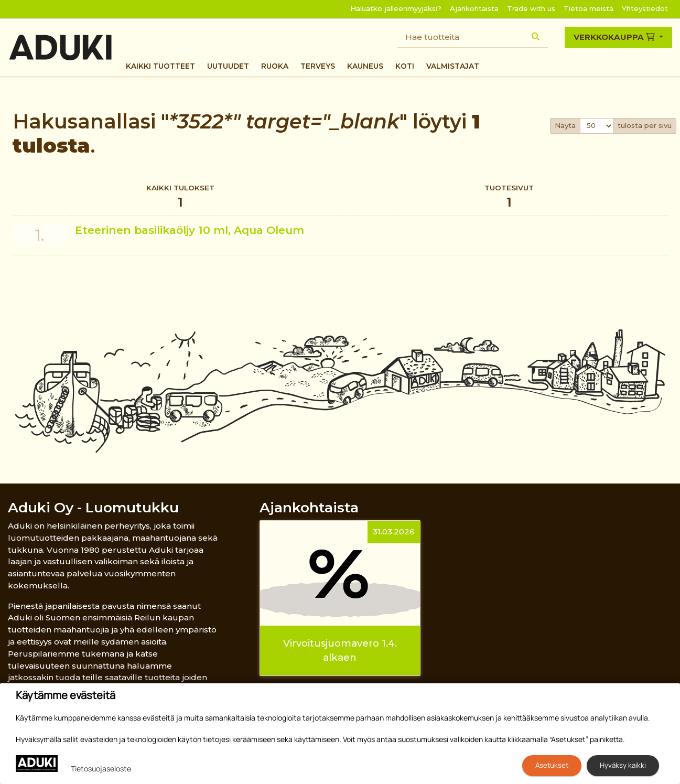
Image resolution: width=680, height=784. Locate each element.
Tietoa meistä (589, 8)
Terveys (318, 66)
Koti (405, 66)
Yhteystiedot (645, 8)
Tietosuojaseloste (101, 769)
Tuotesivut (510, 197)
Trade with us (531, 8)
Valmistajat (453, 66)
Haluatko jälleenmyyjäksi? (396, 8)
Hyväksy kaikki (623, 765)
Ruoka (275, 66)
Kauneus (365, 66)
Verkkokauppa (615, 37)
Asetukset (552, 765)
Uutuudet (228, 66)
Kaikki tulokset (181, 197)
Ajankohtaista (474, 8)
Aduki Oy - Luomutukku (93, 507)
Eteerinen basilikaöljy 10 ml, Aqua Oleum (190, 230)
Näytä (565, 125)
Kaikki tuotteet (160, 66)
